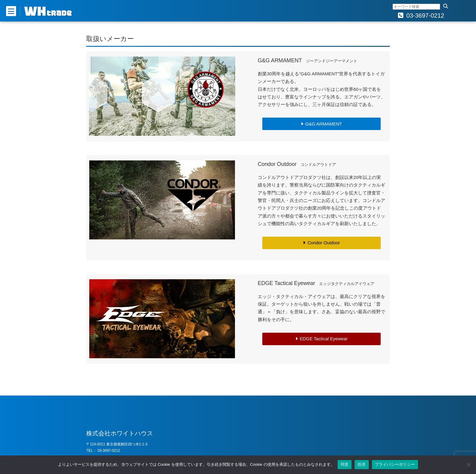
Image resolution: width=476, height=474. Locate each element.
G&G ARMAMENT (324, 124)
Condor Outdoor (324, 243)
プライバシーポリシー (395, 464)
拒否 (362, 464)
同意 (345, 464)
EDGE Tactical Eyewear (324, 339)
